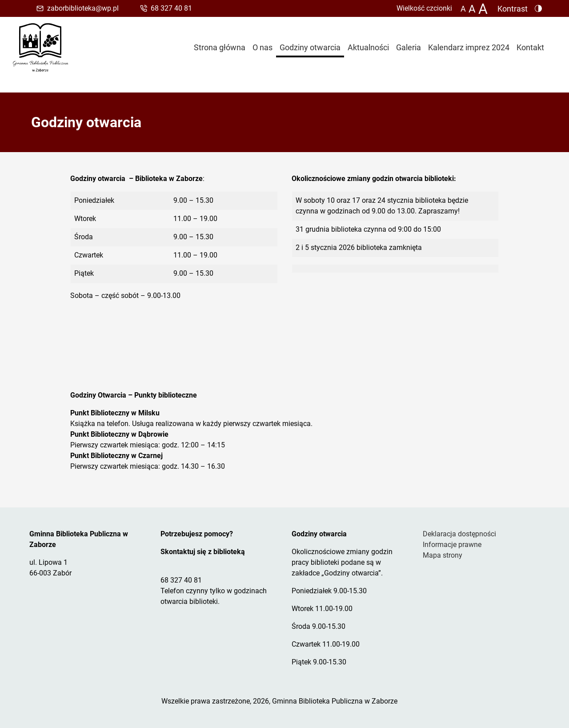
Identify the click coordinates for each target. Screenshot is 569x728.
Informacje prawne (452, 545)
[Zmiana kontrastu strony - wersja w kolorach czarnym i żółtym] (516, 8)
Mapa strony (443, 555)
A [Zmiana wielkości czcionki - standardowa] (463, 9)
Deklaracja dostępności (459, 534)
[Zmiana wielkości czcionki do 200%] (483, 8)
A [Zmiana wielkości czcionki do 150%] (472, 8)
